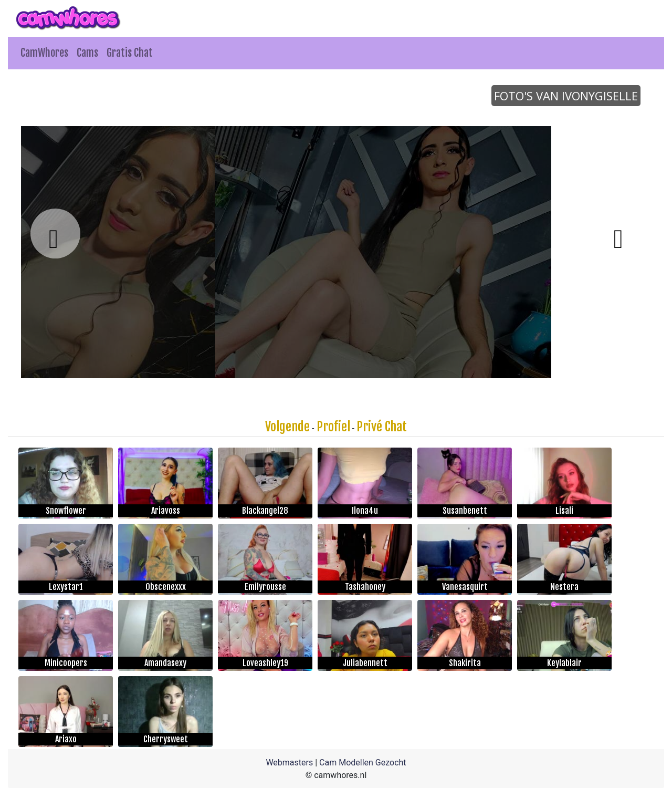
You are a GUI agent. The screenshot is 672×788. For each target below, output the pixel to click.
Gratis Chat (130, 53)
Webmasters (289, 763)
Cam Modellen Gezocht (363, 763)
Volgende (287, 427)
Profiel (333, 427)
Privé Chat (382, 427)
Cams (87, 53)
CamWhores (44, 53)
